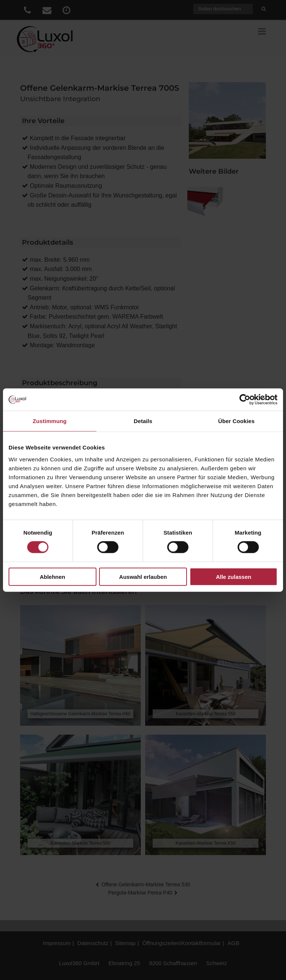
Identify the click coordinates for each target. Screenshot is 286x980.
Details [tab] (143, 421)
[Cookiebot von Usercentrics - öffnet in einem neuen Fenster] (245, 400)
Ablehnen (53, 576)
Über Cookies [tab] (236, 421)
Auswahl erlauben (143, 576)
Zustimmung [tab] (50, 421)
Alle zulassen (234, 576)
